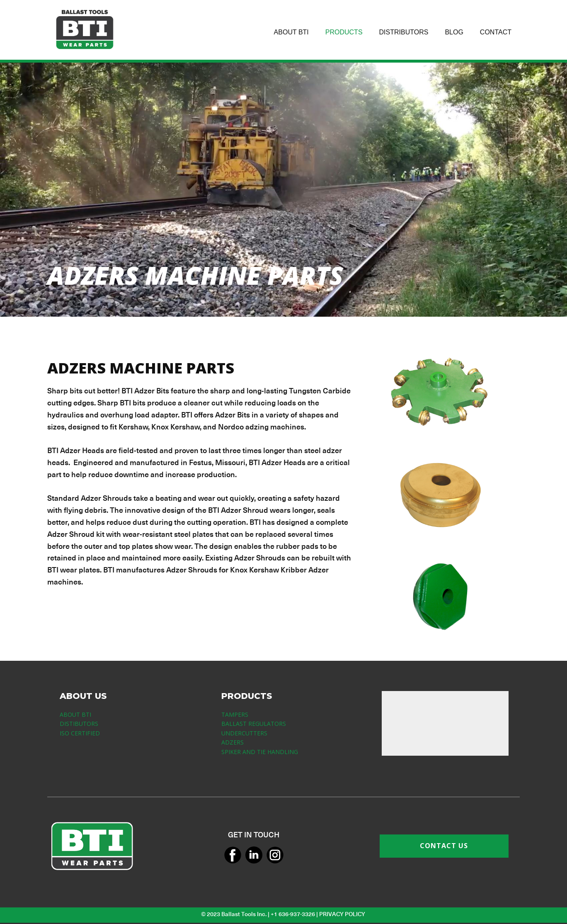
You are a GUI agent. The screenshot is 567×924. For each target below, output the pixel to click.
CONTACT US (444, 846)
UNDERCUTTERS (244, 733)
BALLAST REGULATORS (254, 724)
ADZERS (233, 742)
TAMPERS (235, 714)
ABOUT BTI (291, 32)
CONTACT (496, 32)
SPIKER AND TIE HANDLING (260, 752)
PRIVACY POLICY (343, 914)
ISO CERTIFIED (80, 733)
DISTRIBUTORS (404, 32)
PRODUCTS (344, 32)
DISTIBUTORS (79, 724)
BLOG (454, 32)
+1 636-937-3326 (293, 914)
